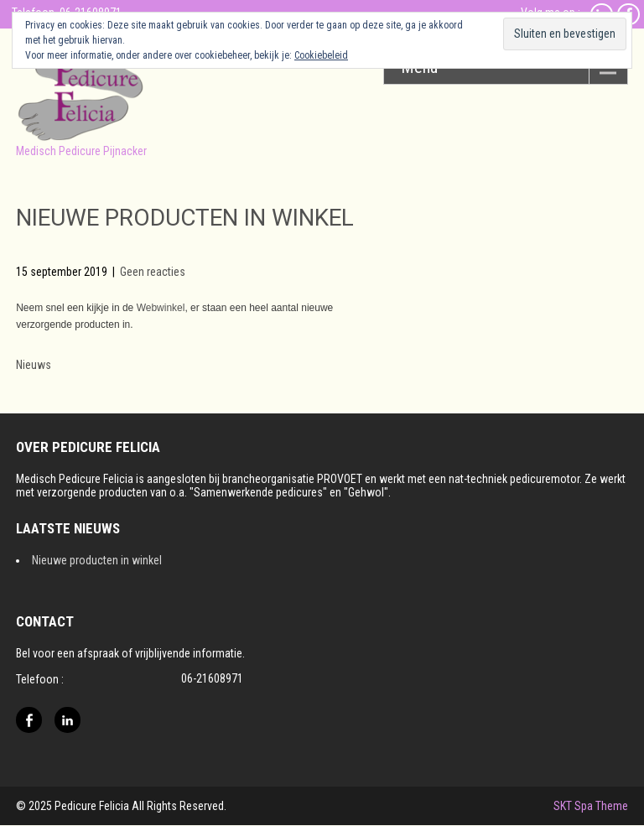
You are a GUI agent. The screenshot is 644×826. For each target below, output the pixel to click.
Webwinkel (161, 308)
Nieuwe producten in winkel (97, 560)
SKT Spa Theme (591, 806)
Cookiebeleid (321, 55)
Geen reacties (153, 272)
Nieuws (34, 365)
